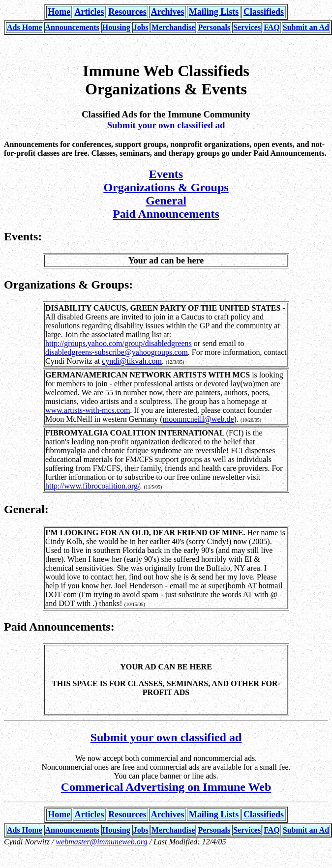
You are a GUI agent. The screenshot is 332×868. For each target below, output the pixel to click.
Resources (127, 12)
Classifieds (264, 12)
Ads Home (25, 27)
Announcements (72, 27)
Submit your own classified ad (166, 125)
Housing (116, 27)
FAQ (272, 27)
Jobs (141, 27)
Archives (168, 12)
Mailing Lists (214, 12)
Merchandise (173, 27)
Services (247, 27)
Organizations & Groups (166, 187)
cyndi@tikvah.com (132, 361)
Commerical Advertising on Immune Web (166, 787)
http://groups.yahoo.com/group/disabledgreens (119, 343)
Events (166, 174)
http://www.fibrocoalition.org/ (92, 486)
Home (59, 12)
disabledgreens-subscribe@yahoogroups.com (117, 352)
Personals (214, 27)
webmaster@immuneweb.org (101, 842)
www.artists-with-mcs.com (88, 410)
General (166, 201)
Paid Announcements (166, 214)
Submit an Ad (306, 27)
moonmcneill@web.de (198, 419)
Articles (89, 12)
